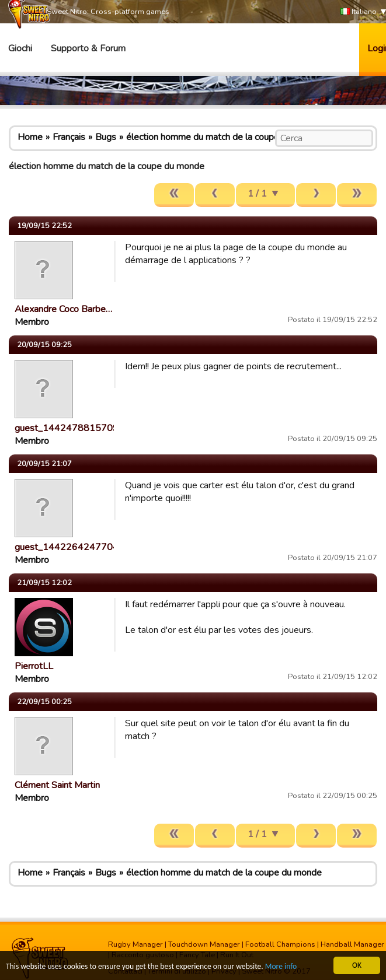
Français (69, 137)
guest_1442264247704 (67, 547)
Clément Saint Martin (57, 785)
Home (30, 137)
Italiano (359, 12)
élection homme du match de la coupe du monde (224, 137)
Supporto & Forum (88, 48)
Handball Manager (352, 944)
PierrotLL (34, 666)
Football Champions (280, 944)
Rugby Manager (135, 944)
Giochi (20, 48)
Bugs (106, 137)
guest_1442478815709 (67, 428)
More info (281, 967)
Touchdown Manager (204, 944)
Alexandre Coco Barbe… (63, 309)
